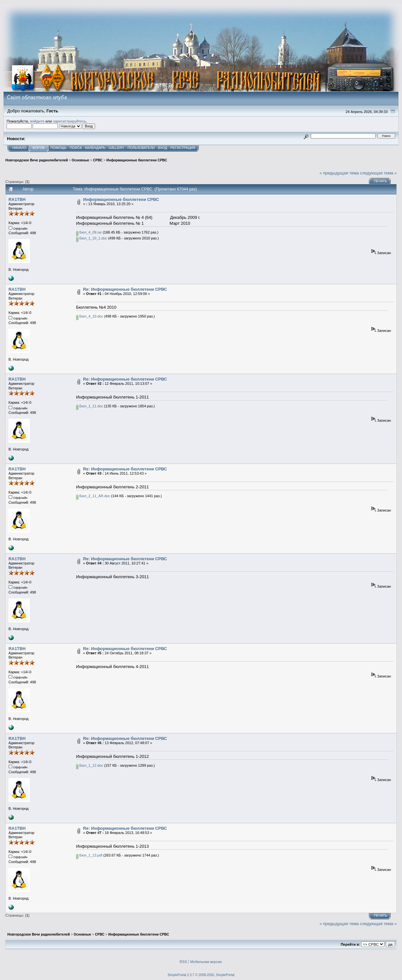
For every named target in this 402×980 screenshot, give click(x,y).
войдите (37, 121)
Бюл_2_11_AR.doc (93, 496)
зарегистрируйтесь (70, 121)
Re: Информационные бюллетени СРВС (125, 289)
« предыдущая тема (339, 173)
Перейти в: (350, 944)
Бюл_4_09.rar (89, 232)
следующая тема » (378, 173)
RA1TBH (17, 199)
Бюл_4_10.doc (90, 316)
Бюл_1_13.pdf (89, 855)
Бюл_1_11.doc (90, 406)
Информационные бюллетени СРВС (121, 199)
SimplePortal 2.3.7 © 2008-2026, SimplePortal (201, 975)
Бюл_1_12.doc (90, 765)
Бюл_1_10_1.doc (92, 238)
